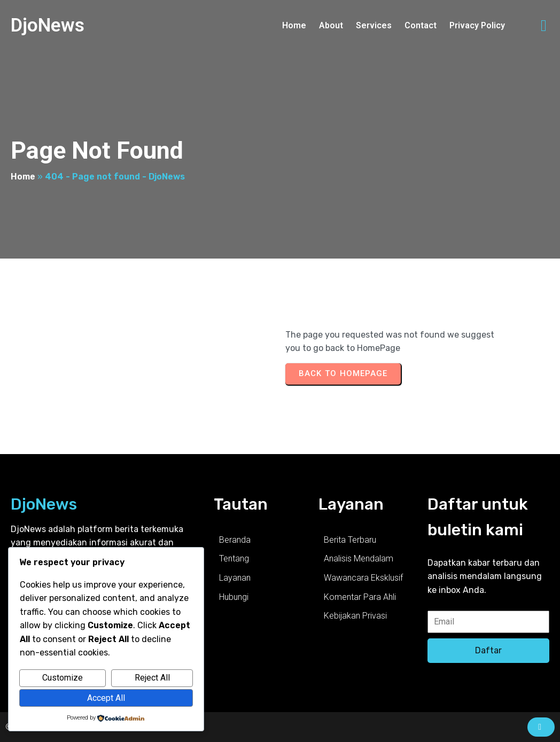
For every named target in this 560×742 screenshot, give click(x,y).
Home (23, 177)
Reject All (152, 678)
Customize (63, 678)
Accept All (106, 698)
